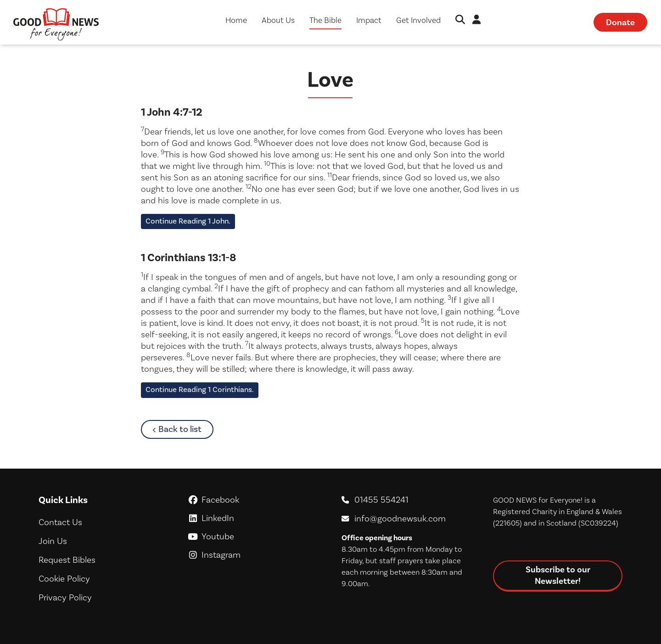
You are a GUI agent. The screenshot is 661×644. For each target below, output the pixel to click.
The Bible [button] (325, 20)
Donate (620, 22)
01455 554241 (381, 500)
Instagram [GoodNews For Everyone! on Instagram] (255, 555)
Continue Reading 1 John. (188, 221)
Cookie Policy (64, 579)
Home (236, 20)
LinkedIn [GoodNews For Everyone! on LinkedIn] (255, 518)
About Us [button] (278, 20)
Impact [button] (369, 20)
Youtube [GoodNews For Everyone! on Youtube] (255, 536)
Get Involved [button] (418, 20)
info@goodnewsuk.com (400, 518)
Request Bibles (67, 560)
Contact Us (60, 522)
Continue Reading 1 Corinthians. (200, 390)
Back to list (186, 429)
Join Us (53, 541)
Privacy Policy (65, 597)
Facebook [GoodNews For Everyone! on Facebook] (255, 500)
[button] (460, 20)
